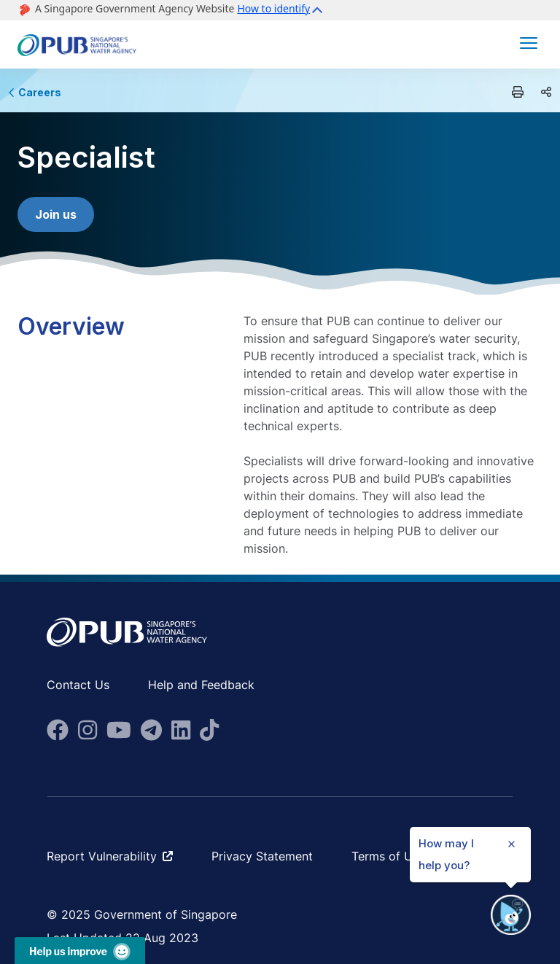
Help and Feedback (201, 685)
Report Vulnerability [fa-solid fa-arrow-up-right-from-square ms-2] (110, 856)
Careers (35, 92)
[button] (282, 10)
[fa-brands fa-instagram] (87, 730)
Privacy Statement (262, 856)
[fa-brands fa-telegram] (151, 730)
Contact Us (78, 685)
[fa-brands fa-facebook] (58, 730)
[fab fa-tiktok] (209, 730)
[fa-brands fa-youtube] (119, 730)
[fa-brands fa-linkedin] (181, 730)
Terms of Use (388, 856)
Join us (56, 214)
